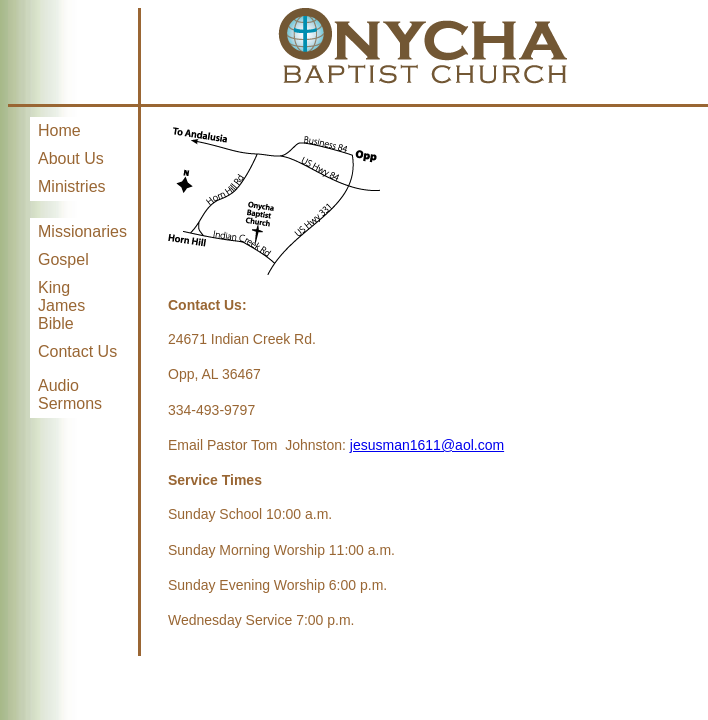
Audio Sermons (70, 394)
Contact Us (77, 351)
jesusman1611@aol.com (427, 445)
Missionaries (82, 231)
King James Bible (61, 305)
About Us (71, 158)
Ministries (72, 186)
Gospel (63, 259)
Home (59, 130)
